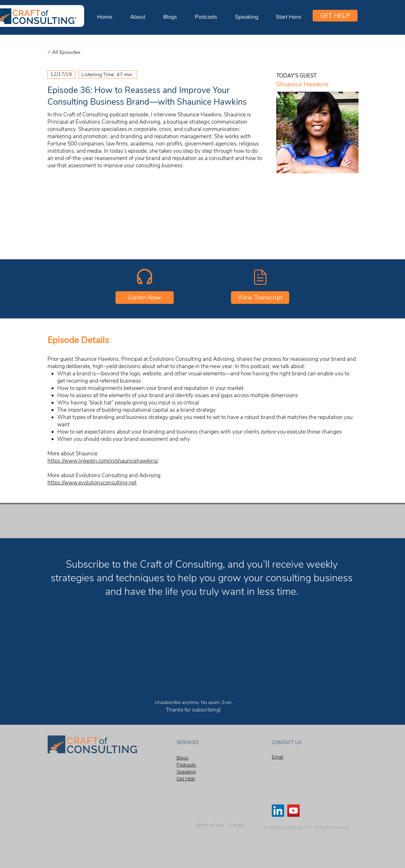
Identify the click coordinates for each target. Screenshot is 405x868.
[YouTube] (293, 811)
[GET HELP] (335, 16)
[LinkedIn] (278, 811)
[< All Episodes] (68, 52)
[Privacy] (237, 825)
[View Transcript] (260, 298)
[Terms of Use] (210, 825)
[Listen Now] (145, 298)
